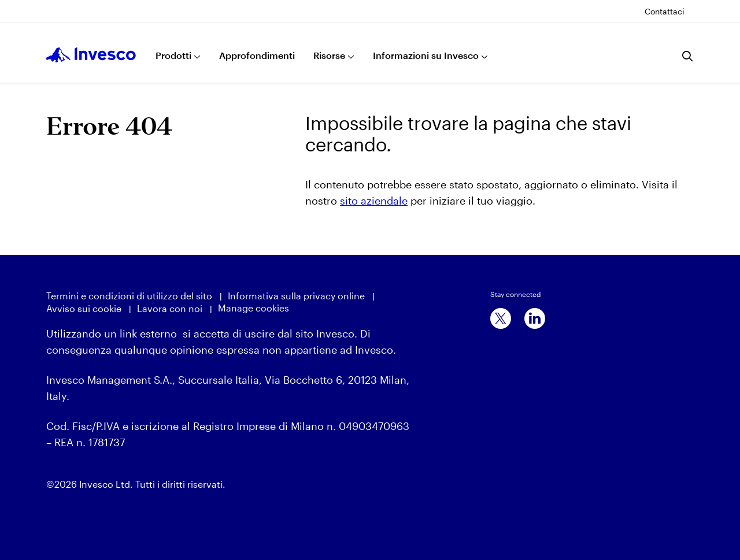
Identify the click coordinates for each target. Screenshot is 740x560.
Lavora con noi (170, 308)
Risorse (329, 55)
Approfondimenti (257, 55)
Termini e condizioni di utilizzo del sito (129, 296)
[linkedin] (535, 318)
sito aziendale (374, 201)
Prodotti (173, 55)
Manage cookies (254, 308)
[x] (501, 318)
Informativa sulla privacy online (296, 296)
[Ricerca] (688, 56)
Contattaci (665, 11)
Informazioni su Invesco (426, 55)
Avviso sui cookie (84, 308)
